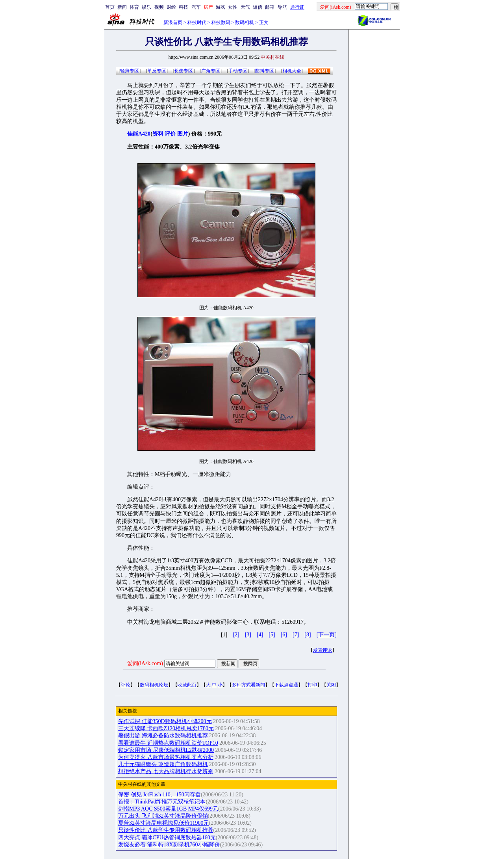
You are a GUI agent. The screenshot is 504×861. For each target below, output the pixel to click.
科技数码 (221, 22)
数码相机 (245, 22)
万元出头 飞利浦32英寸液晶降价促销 (163, 816)
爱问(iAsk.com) (145, 663)
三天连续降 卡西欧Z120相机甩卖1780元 (166, 728)
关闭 (331, 685)
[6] (284, 635)
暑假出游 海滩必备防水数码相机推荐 (163, 735)
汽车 (196, 7)
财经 (171, 7)
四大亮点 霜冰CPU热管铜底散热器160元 (167, 838)
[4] (260, 635)
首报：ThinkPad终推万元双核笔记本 (162, 802)
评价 (170, 134)
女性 (233, 7)
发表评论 (322, 650)
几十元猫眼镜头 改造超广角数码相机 (163, 764)
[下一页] (327, 635)
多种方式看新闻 (248, 685)
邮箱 (270, 7)
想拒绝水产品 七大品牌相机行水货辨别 (166, 771)
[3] (248, 635)
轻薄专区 (130, 71)
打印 (312, 685)
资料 (158, 134)
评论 (126, 685)
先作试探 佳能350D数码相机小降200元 (165, 721)
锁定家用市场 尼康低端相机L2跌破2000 (166, 750)
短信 (258, 7)
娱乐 (146, 7)
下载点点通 (286, 685)
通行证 (297, 7)
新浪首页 (173, 22)
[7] (296, 635)
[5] (272, 635)
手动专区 (238, 71)
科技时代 (197, 22)
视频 (159, 7)
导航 (282, 7)
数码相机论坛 (154, 685)
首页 (110, 7)
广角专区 (211, 71)
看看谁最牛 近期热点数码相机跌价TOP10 (168, 743)
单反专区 (157, 71)
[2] (236, 635)
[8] (308, 635)
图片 (183, 134)
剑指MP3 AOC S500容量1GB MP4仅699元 (168, 809)
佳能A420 (139, 134)
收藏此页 (187, 685)
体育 (134, 7)
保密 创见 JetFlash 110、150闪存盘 (159, 795)
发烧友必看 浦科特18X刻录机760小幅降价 (169, 845)
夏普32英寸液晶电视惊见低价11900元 (163, 823)
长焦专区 (183, 71)
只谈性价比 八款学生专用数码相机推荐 (166, 830)
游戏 (220, 7)
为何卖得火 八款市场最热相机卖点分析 (166, 757)
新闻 (122, 7)
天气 (245, 7)
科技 (183, 7)
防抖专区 (265, 71)
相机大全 (292, 71)
